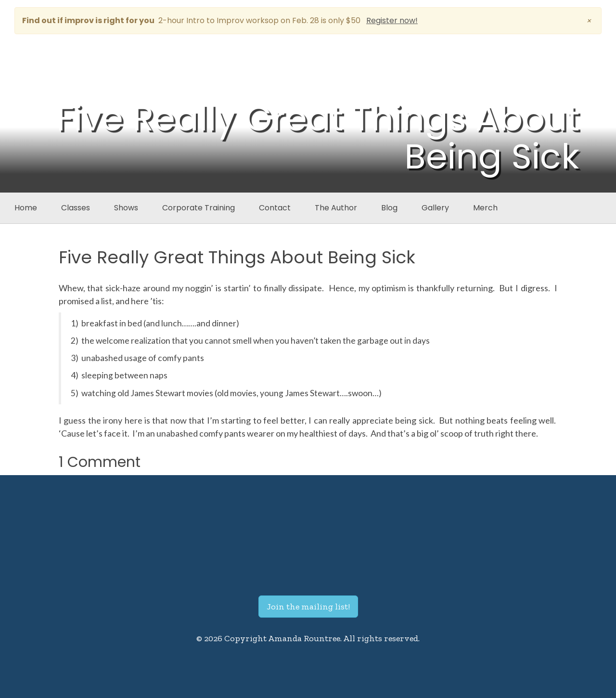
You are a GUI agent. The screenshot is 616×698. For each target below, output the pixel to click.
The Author (336, 208)
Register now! (392, 20)
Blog (389, 208)
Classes (76, 208)
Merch (485, 208)
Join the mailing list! (308, 607)
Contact (275, 208)
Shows (126, 208)
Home (26, 208)
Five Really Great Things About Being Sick (237, 257)
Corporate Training (199, 208)
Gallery (435, 208)
